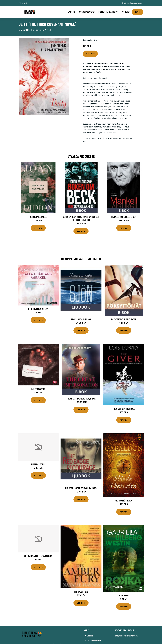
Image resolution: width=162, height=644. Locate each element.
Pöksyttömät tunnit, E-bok (124, 319)
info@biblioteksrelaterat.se (132, 3)
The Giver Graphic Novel (124, 409)
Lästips (72, 12)
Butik (138, 12)
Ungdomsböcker (87, 12)
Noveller (97, 40)
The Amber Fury (81, 592)
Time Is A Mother (38, 464)
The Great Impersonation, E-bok (81, 399)
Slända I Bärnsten (124, 501)
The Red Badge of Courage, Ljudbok (81, 488)
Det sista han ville (38, 217)
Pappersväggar (38, 389)
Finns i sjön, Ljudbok (81, 319)
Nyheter (126, 12)
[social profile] (27, 3)
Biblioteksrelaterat (109, 12)
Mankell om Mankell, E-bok (124, 217)
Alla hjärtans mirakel (38, 309)
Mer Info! (90, 54)
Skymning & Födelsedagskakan (38, 556)
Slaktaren (124, 595)
